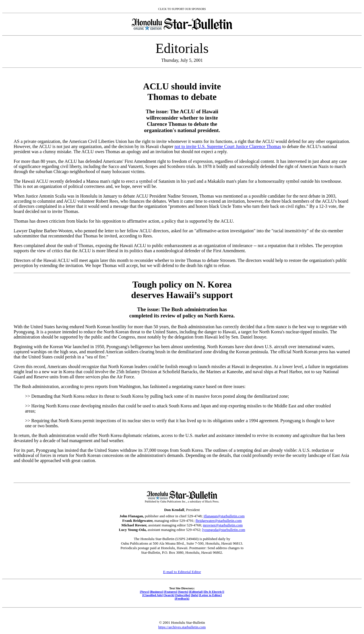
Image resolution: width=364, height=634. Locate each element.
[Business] (156, 592)
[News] (144, 592)
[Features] (170, 592)
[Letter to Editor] (210, 595)
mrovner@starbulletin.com (223, 525)
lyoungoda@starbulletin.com (224, 530)
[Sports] (183, 592)
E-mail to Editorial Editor (182, 572)
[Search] (169, 595)
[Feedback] (182, 598)
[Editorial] (196, 592)
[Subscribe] (183, 595)
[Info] (195, 595)
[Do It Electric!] (214, 592)
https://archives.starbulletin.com (182, 627)
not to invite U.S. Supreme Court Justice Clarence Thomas (228, 146)
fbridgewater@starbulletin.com (219, 521)
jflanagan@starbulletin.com (224, 516)
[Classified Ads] (152, 595)
